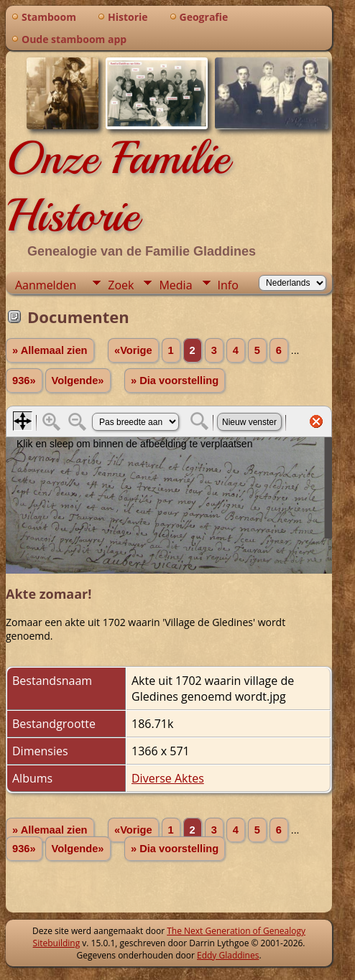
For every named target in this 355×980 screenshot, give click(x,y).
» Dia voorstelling (175, 381)
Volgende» (78, 381)
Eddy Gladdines (228, 955)
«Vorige (133, 350)
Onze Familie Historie (117, 187)
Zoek (121, 285)
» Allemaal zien (50, 350)
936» (24, 381)
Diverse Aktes (168, 778)
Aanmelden (46, 285)
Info (228, 285)
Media (175, 285)
